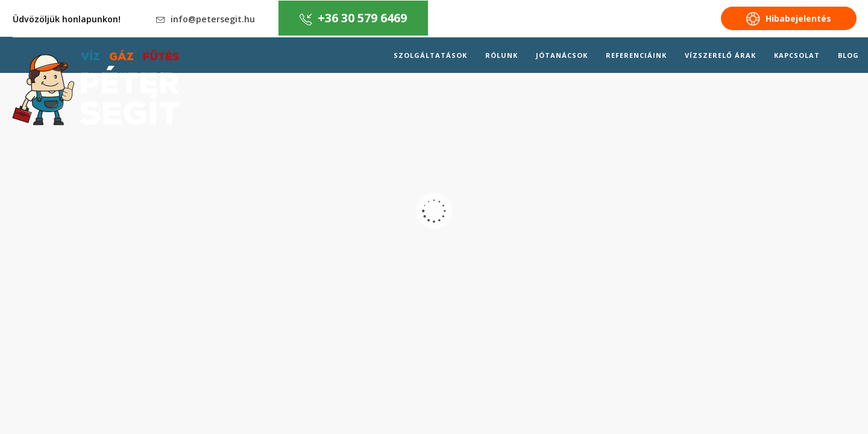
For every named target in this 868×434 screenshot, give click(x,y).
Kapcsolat (797, 55)
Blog (848, 55)
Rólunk (502, 55)
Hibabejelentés (789, 19)
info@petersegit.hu (206, 19)
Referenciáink (636, 55)
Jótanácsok (562, 55)
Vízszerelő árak (720, 55)
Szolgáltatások (430, 55)
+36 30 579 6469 (353, 18)
